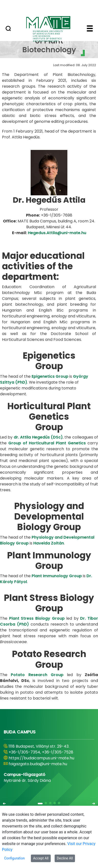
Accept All (41, 858)
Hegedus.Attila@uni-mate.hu (57, 233)
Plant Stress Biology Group (37, 618)
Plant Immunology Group (57, 576)
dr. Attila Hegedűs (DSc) (38, 437)
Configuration (14, 858)
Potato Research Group (37, 675)
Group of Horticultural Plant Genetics (47, 443)
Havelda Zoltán (49, 543)
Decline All (65, 858)
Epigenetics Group (50, 376)
